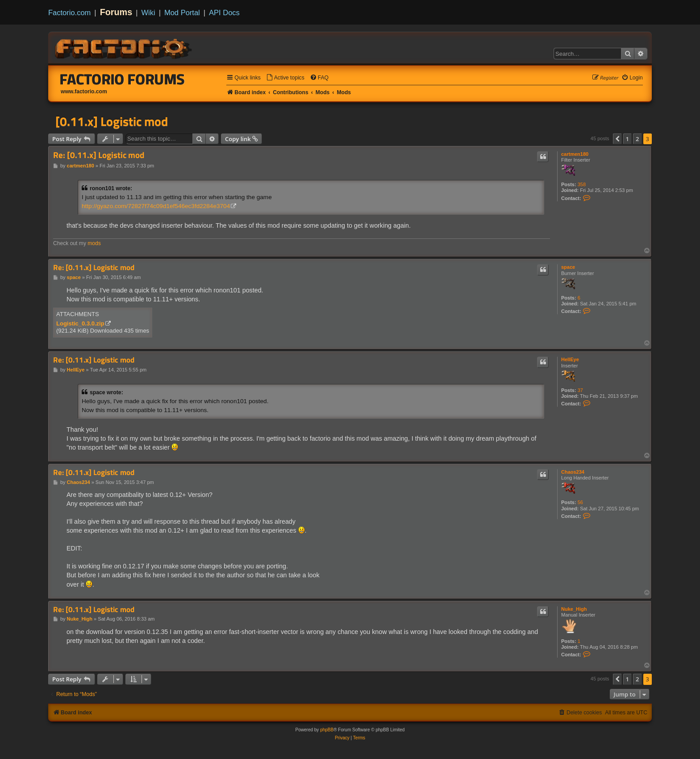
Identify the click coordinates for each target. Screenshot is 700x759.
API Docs (224, 13)
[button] (617, 139)
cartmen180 (575, 154)
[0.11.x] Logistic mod (112, 121)
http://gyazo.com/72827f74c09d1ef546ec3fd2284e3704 (156, 206)
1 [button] (627, 139)
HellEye (570, 359)
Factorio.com (69, 13)
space (568, 267)
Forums (116, 12)
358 (582, 184)
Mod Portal (182, 13)
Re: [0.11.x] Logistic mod (99, 155)
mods (94, 243)
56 (580, 502)
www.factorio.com (84, 92)
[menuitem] (285, 78)
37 (580, 390)
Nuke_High (574, 609)
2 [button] (637, 139)
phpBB (327, 730)
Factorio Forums (122, 79)
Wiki (148, 13)
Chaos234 (573, 472)
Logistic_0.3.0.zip (80, 323)
